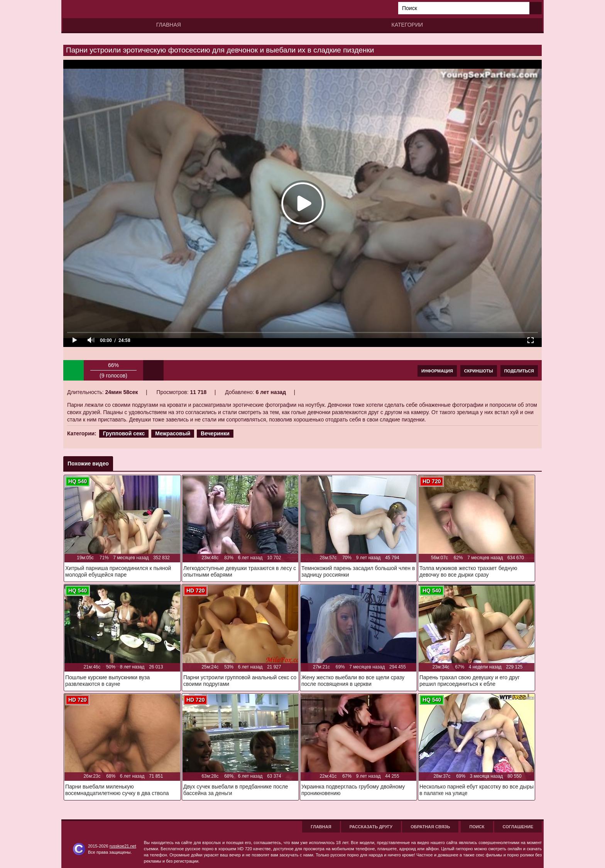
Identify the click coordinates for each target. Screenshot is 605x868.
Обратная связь (430, 827)
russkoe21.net (123, 846)
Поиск (477, 827)
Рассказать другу (371, 827)
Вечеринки (215, 433)
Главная (169, 25)
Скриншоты (479, 371)
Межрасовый (173, 433)
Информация (437, 371)
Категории (407, 25)
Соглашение (518, 827)
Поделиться (519, 371)
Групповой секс (124, 433)
